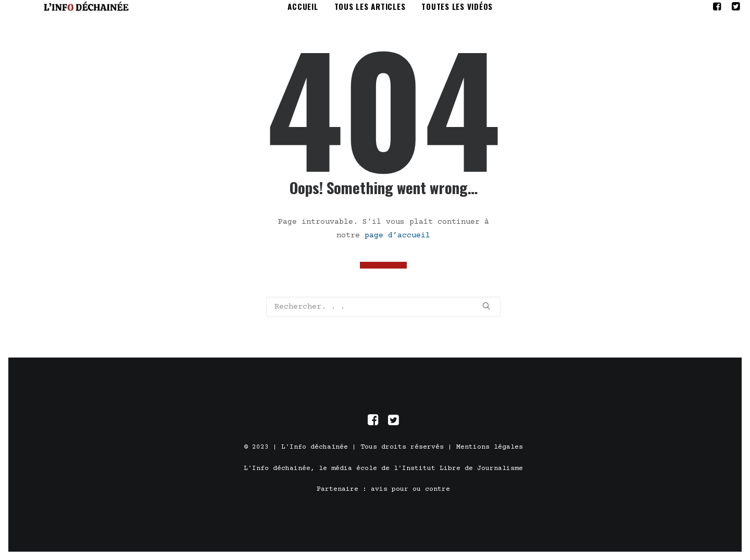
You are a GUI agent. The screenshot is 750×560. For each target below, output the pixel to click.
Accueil (304, 12)
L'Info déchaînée (315, 455)
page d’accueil (397, 247)
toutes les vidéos (459, 12)
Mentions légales (490, 455)
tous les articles (371, 12)
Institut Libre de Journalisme (463, 476)
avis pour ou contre (410, 498)
